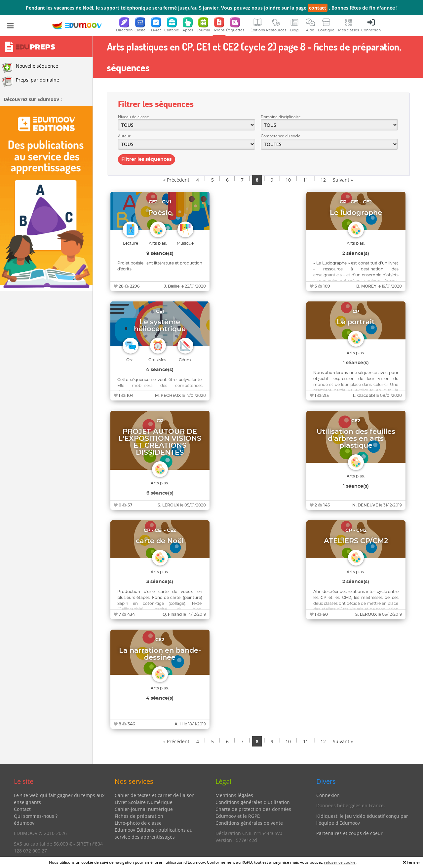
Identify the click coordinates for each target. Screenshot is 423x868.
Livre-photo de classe (138, 823)
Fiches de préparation (139, 816)
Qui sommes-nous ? (36, 816)
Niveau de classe (134, 117)
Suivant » (343, 180)
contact (318, 8)
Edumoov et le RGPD (238, 816)
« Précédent (176, 180)
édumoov (24, 823)
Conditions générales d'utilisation (253, 802)
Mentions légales (234, 795)
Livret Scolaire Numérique (144, 802)
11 (306, 180)
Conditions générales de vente (249, 823)
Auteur (124, 136)
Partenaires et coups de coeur (349, 833)
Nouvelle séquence (30, 68)
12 (323, 180)
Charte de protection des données (253, 809)
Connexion (328, 795)
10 (288, 180)
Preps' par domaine (30, 82)
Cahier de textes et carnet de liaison (155, 795)
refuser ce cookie (340, 862)
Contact (22, 809)
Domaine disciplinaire (281, 117)
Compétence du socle (281, 136)
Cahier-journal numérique (144, 809)
